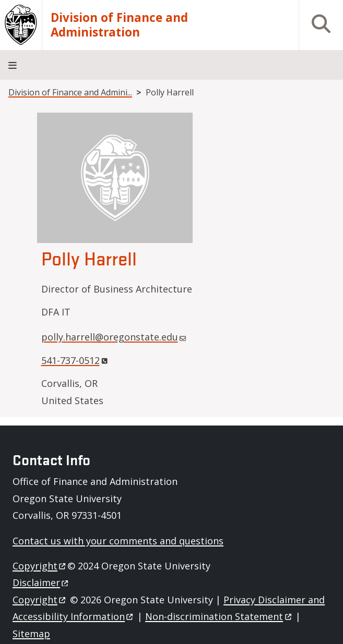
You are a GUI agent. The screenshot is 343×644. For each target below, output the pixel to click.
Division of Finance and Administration (119, 25)
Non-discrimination (219, 616)
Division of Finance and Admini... (70, 92)
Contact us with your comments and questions (118, 541)
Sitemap (31, 634)
